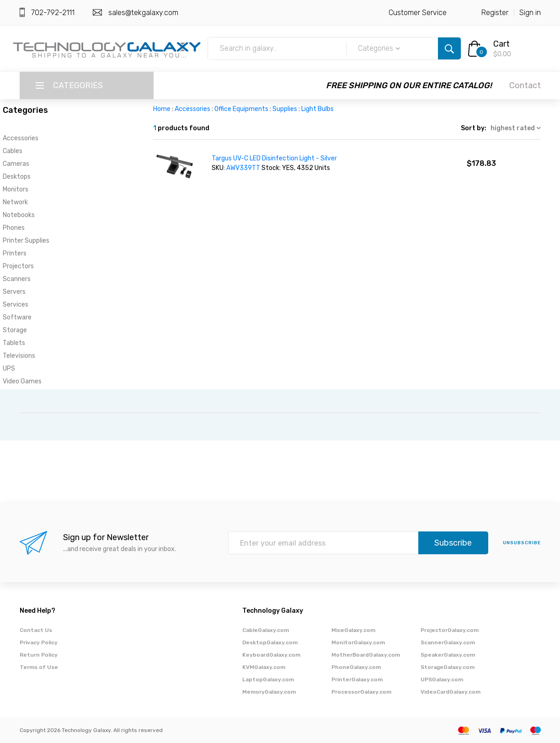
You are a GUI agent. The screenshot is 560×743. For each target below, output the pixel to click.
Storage (15, 330)
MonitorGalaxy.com (358, 642)
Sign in (530, 13)
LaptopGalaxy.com (268, 679)
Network (15, 202)
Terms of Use (39, 667)
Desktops (17, 177)
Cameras (16, 164)
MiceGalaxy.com (353, 630)
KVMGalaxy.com (264, 667)
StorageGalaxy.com (448, 667)
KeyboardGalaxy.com (271, 655)
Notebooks (19, 215)
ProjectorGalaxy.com (450, 630)
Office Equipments (241, 109)
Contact (525, 85)
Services (16, 305)
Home (162, 109)
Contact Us (36, 630)
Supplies (285, 109)
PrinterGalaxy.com (357, 679)
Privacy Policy (39, 642)
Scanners (17, 279)
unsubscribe (522, 543)
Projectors (18, 266)
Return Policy (39, 655)
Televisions (19, 356)
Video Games (22, 381)
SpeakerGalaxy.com (448, 655)
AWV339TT (244, 168)
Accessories (21, 138)
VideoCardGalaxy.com (451, 692)
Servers (14, 292)
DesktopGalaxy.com (270, 642)
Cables (13, 151)
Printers (15, 253)
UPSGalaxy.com (442, 679)
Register (495, 13)
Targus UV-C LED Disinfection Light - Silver (274, 158)
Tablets (14, 343)
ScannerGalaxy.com (448, 642)
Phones (14, 228)
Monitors (16, 189)
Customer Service (418, 13)
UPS (9, 369)
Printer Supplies (26, 241)
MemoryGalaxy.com (269, 692)
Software (17, 317)
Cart (501, 44)
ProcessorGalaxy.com (361, 692)
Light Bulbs (317, 109)
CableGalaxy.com (266, 630)
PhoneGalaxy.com (356, 667)
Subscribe (453, 543)
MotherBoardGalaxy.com (366, 655)
